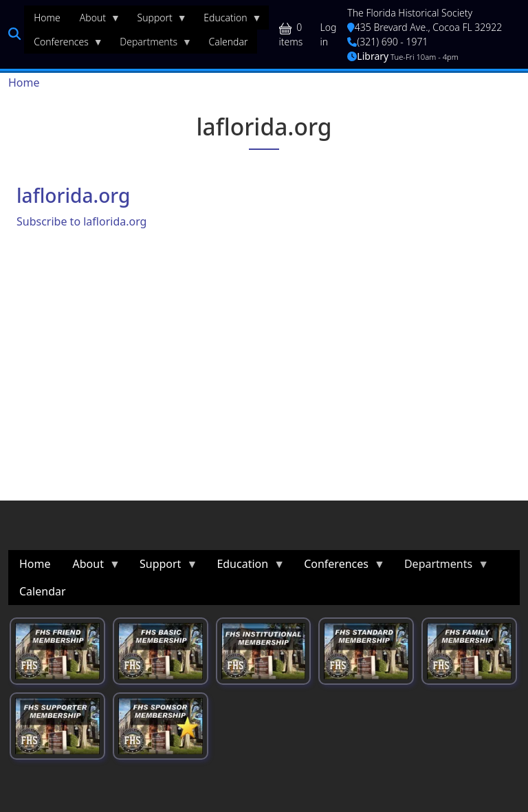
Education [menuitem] (228, 21)
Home (24, 83)
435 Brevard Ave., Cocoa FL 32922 (425, 27)
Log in (329, 34)
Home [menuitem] (47, 18)
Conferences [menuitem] (64, 45)
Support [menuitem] (157, 21)
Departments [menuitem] (151, 45)
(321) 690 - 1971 (387, 42)
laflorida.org (73, 195)
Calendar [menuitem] (229, 42)
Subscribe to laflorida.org (81, 221)
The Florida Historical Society (410, 13)
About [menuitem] (95, 21)
